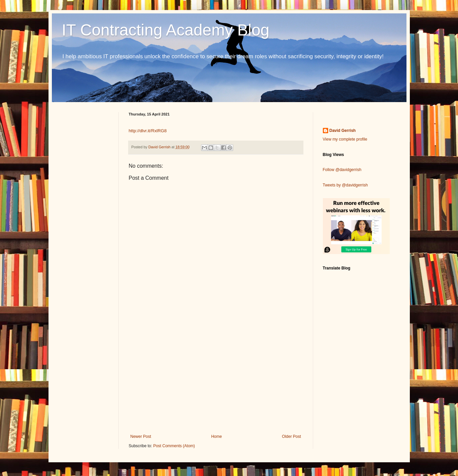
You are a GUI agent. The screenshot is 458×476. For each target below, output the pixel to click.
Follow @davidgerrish (342, 170)
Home (216, 437)
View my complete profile (345, 139)
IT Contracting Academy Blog (166, 30)
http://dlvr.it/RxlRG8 (148, 131)
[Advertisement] (216, 379)
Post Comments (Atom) (174, 446)
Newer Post (141, 437)
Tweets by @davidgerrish (345, 185)
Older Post (292, 437)
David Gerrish (343, 131)
